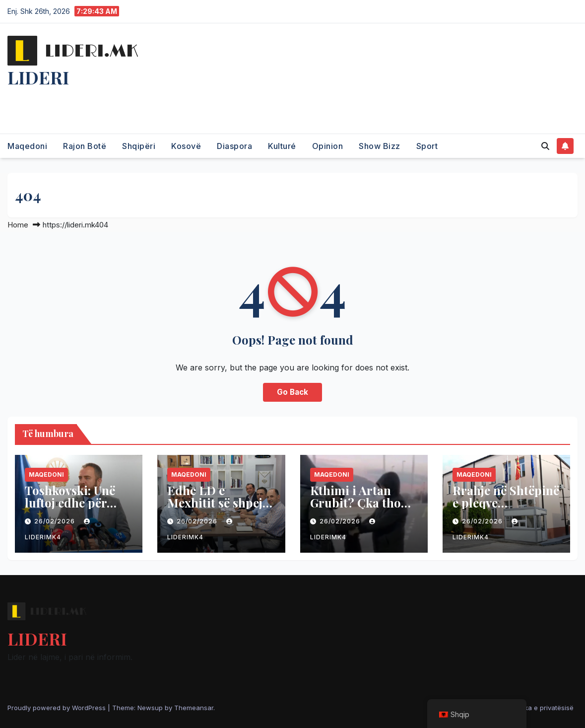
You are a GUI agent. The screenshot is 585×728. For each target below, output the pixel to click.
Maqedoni (27, 146)
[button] (545, 146)
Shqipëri (139, 146)
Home (18, 225)
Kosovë (186, 146)
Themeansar (194, 708)
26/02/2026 (56, 521)
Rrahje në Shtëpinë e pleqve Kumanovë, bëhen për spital (506, 509)
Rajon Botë (85, 146)
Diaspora (234, 146)
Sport (427, 146)
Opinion (328, 146)
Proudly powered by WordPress (58, 708)
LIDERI (38, 77)
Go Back (292, 392)
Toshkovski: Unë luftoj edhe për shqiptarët (70, 503)
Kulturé (282, 146)
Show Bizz (380, 146)
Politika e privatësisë (542, 708)
